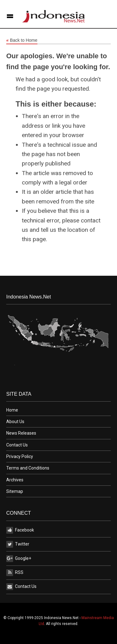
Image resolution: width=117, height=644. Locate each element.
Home (12, 410)
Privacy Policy (20, 456)
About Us (15, 422)
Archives (15, 480)
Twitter (18, 544)
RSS (15, 573)
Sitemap (15, 491)
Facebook (20, 530)
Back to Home (22, 41)
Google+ (19, 559)
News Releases (21, 433)
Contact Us (17, 445)
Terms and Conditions (28, 468)
